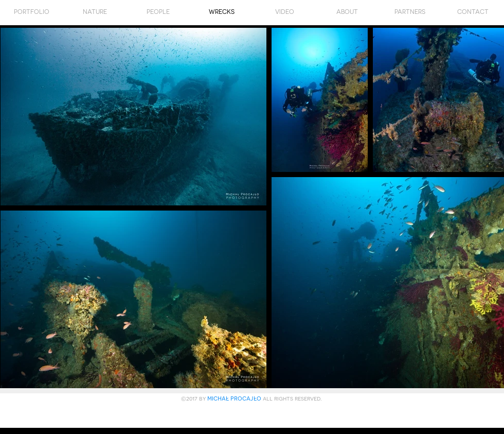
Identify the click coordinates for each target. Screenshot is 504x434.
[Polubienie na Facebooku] (253, 416)
